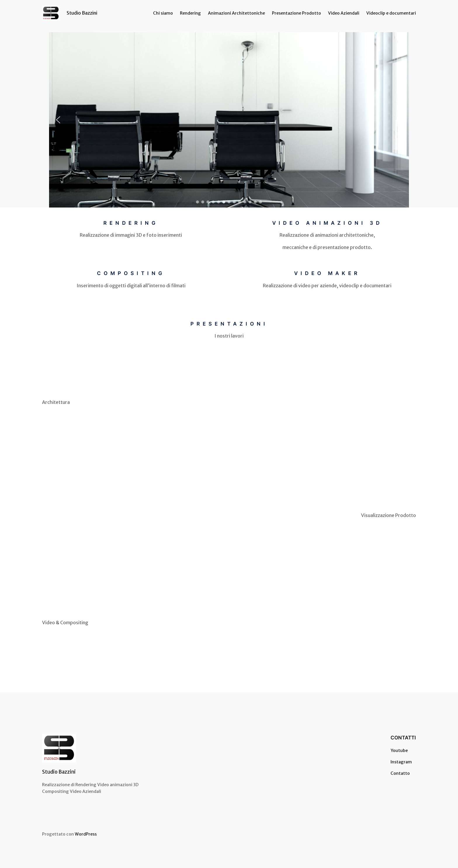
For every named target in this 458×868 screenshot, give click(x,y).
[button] (58, 120)
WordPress (86, 834)
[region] (229, 120)
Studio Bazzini (82, 13)
